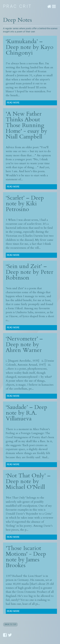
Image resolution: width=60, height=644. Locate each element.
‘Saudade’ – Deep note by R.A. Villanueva (26, 413)
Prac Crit (18, 6)
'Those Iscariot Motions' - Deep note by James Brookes (26, 557)
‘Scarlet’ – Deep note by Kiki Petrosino (25, 204)
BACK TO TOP (10, 624)
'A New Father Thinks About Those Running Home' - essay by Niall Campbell (26, 125)
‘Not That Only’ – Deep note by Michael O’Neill (28, 481)
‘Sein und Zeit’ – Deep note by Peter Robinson (30, 272)
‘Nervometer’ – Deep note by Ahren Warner (24, 344)
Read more (13, 103)
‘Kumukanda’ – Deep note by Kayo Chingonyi (30, 47)
